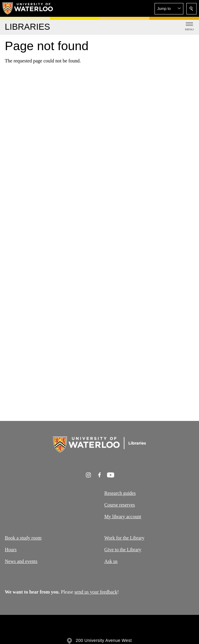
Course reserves (120, 505)
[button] (169, 9)
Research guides (120, 493)
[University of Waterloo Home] (28, 8)
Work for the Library (124, 538)
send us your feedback (96, 592)
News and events (21, 561)
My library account (123, 517)
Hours (11, 549)
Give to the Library (123, 549)
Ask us (111, 561)
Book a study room (23, 538)
